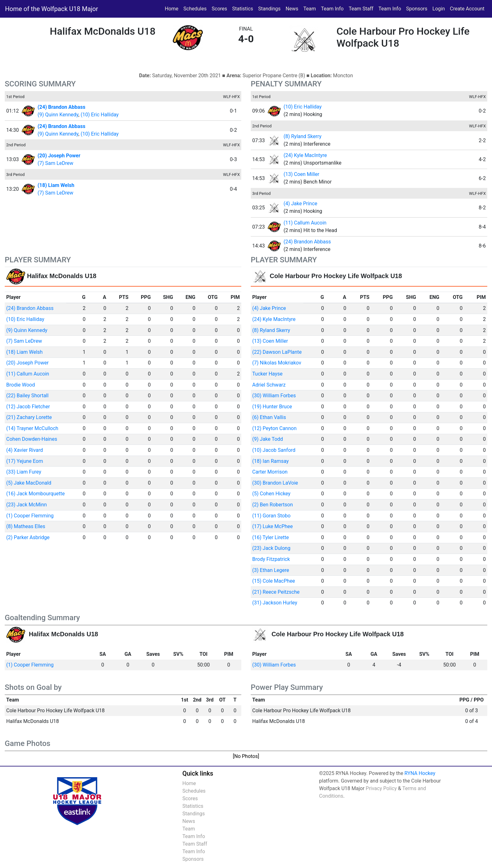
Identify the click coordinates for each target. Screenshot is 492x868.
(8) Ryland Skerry (302, 136)
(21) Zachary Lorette (29, 417)
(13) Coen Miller (301, 174)
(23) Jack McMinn (27, 505)
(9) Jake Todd (268, 439)
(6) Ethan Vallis (269, 417)
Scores (221, 8)
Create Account (467, 9)
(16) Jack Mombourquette (36, 494)
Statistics (244, 8)
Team (310, 9)
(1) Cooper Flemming (30, 516)
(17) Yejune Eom (25, 461)
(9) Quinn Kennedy (58, 115)
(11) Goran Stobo (271, 516)
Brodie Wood (21, 385)
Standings (269, 9)
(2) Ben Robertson (273, 505)
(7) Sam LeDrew (55, 163)
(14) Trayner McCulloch (32, 428)
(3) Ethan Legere (271, 570)
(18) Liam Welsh (25, 352)
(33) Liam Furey (24, 472)
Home (172, 9)
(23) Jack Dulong (271, 548)
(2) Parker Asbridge (28, 537)
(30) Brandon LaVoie (275, 483)
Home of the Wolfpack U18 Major (51, 9)
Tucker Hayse (267, 374)
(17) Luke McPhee (273, 526)
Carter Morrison (270, 472)
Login (439, 9)
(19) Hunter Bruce (272, 407)
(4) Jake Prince (300, 204)
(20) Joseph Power (28, 363)
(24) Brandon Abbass (307, 242)
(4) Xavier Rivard (25, 450)
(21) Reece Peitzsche (276, 592)
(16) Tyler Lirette (271, 537)
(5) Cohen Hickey (271, 494)
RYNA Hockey (420, 773)
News (292, 9)
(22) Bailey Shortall (27, 396)
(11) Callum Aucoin (305, 223)
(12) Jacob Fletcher (28, 407)
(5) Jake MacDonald (29, 483)
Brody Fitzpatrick (271, 559)
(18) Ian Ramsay (271, 461)
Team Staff (361, 9)
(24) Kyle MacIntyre (305, 155)
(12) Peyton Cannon (275, 428)
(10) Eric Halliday (100, 115)
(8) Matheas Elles (26, 526)
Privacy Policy (381, 788)
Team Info (332, 9)
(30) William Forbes (274, 396)
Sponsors (417, 9)
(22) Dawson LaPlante (277, 352)
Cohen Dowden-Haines (32, 439)
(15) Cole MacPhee (274, 581)
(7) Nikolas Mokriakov (277, 363)
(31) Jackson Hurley (275, 603)
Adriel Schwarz (269, 385)
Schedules (195, 9)
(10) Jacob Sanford (274, 450)
